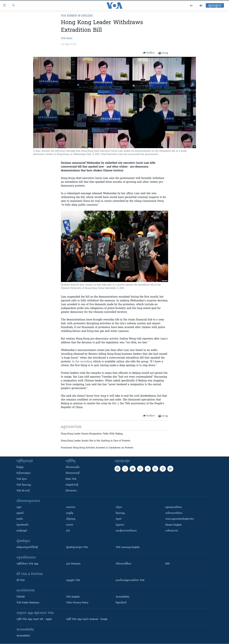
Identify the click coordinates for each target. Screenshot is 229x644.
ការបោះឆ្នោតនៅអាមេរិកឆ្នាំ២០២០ (180, 519)
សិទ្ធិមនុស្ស (71, 519)
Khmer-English (173, 525)
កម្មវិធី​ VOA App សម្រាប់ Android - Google (87, 619)
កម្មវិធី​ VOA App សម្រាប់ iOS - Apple (34, 619)
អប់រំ (68, 531)
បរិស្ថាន (119, 507)
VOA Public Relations (28, 603)
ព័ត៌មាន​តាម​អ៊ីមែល (124, 564)
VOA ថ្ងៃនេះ (22, 479)
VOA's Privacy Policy (77, 603)
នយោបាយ (71, 507)
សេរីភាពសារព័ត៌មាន (174, 513)
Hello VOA (71, 479)
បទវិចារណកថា (172, 531)
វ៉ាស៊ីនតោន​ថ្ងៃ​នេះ (24, 473)
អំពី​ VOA (21, 580)
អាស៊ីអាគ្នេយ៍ (22, 531)
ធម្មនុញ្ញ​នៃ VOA (73, 580)
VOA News (67, 39)
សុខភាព (70, 525)
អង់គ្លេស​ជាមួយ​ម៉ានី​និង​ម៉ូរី (27, 547)
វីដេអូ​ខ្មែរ (20, 467)
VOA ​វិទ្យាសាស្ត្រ (24, 485)
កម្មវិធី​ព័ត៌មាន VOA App (27, 564)
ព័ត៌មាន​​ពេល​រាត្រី (73, 473)
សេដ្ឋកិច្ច (70, 513)
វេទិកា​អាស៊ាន (71, 491)
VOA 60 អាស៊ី (23, 491)
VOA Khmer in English (77, 16)
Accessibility (123, 597)
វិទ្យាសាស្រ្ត (120, 513)
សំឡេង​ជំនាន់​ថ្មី (72, 485)
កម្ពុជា (19, 507)
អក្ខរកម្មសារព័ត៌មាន (173, 507)
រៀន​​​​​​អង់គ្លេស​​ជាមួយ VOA (77, 547)
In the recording (82, 362)
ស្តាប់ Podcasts (73, 564)
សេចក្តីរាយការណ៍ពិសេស (126, 531)
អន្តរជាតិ (20, 513)
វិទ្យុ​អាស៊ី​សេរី (121, 603)
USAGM (21, 597)
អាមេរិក (20, 519)
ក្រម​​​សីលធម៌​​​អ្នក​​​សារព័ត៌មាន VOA (130, 580)
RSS (167, 564)
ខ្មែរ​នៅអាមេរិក (23, 525)
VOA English (73, 597)
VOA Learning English (128, 547)
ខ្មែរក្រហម (120, 525)
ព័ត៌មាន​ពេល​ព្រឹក (73, 467)
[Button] (149, 53)
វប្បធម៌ (119, 519)
